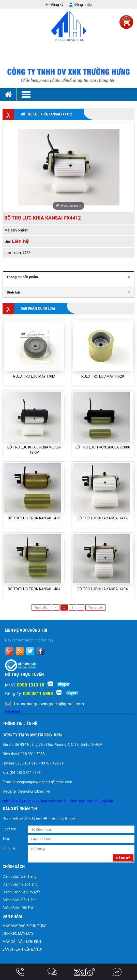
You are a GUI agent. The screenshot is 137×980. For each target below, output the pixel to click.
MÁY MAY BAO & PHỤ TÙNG (25, 926)
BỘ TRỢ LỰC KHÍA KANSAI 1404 (103, 589)
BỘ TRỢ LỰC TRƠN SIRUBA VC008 (103, 447)
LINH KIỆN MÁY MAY (18, 934)
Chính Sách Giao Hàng (20, 884)
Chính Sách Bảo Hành (20, 900)
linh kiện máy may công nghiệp (89, 801)
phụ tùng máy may (48, 801)
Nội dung (9, 848)
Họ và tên (9, 829)
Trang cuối (95, 607)
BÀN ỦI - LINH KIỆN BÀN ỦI (22, 949)
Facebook (13, 711)
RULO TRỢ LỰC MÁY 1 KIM (34, 376)
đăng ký (123, 858)
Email (6, 839)
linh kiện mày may (17, 801)
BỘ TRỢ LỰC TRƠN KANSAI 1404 (34, 589)
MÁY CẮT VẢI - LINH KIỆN (22, 942)
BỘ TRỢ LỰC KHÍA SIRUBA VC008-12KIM (34, 450)
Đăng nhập (83, 5)
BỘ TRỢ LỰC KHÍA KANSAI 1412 (103, 518)
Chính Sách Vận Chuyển (22, 892)
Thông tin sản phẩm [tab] (68, 277)
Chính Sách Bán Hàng (20, 876)
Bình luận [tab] (68, 292)
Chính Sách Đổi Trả (18, 908)
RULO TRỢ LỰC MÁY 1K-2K (103, 376)
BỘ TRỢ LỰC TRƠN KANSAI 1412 (34, 518)
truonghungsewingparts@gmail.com (49, 704)
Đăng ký (57, 5)
